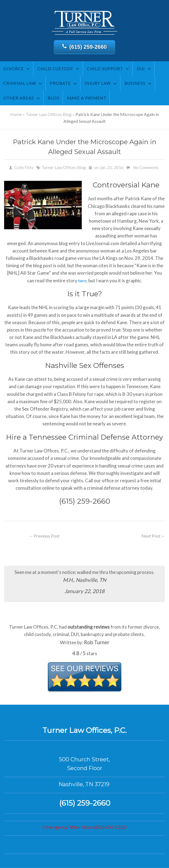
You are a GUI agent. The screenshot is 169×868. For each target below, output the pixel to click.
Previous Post (44, 536)
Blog (54, 98)
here (82, 281)
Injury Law (98, 83)
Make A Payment (87, 98)
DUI (141, 69)
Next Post (153, 536)
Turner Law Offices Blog (49, 114)
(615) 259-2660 (85, 47)
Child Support (105, 69)
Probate (60, 83)
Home (16, 114)
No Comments (146, 167)
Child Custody (55, 69)
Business (135, 83)
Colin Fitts (24, 167)
